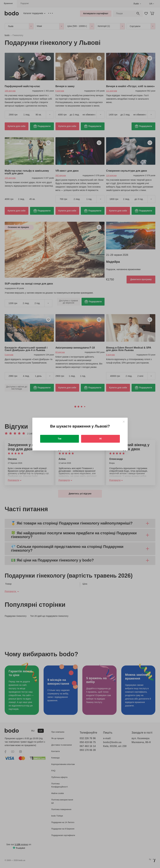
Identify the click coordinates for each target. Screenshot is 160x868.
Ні (100, 439)
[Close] (124, 422)
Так (60, 439)
